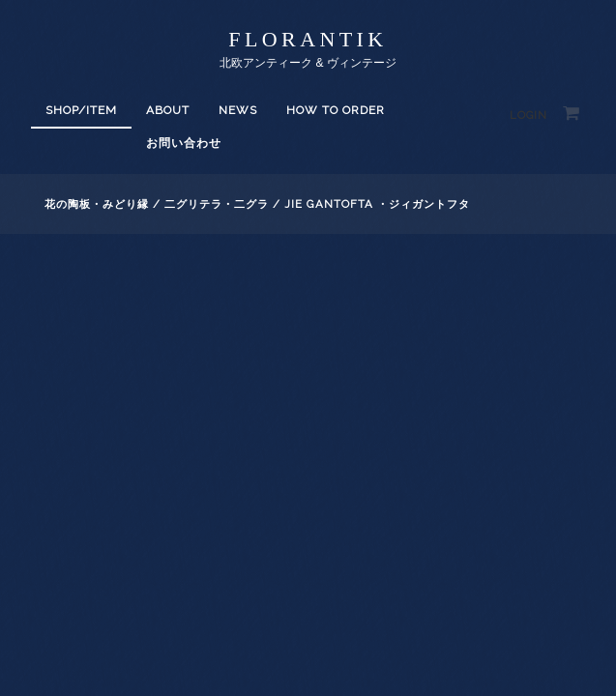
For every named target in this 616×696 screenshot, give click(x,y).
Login (528, 116)
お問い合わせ (184, 143)
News (238, 110)
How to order (336, 110)
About (168, 110)
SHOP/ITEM (81, 110)
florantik (308, 39)
